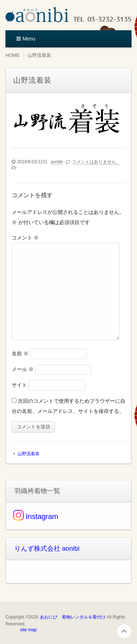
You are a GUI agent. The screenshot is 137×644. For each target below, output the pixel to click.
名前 (20, 354)
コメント (25, 238)
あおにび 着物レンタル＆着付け (73, 617)
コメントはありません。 (96, 162)
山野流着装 (28, 454)
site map (28, 630)
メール (23, 369)
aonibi (57, 162)
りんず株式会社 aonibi (47, 549)
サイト (19, 385)
